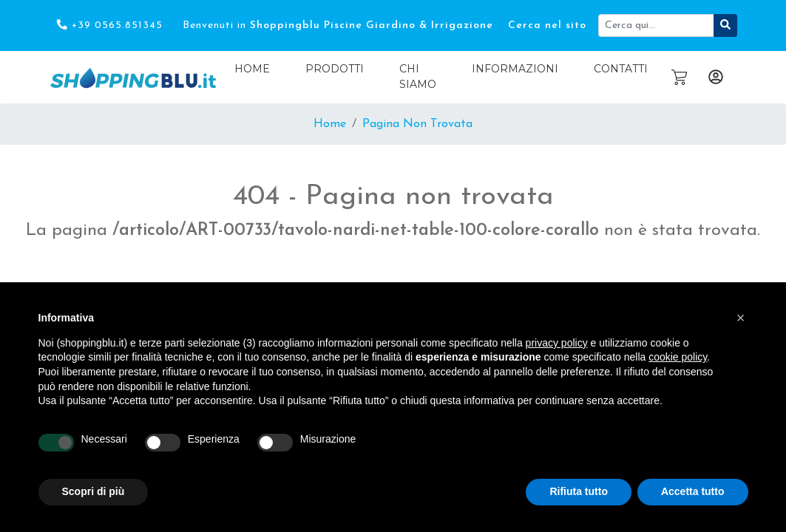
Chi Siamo (418, 76)
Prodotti (335, 69)
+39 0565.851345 (109, 25)
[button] (741, 318)
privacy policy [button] (557, 343)
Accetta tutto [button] (693, 491)
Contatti (621, 69)
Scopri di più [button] (94, 491)
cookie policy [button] (678, 357)
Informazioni (515, 69)
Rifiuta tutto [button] (579, 491)
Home (252, 69)
